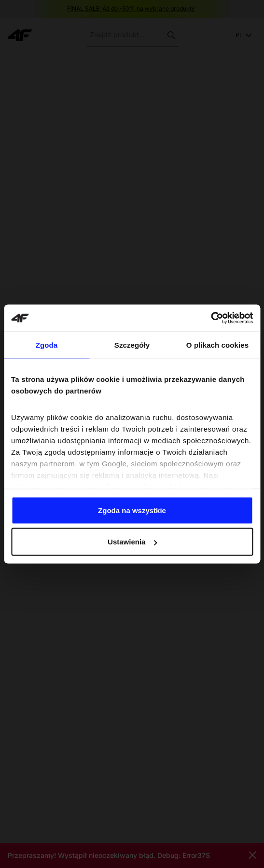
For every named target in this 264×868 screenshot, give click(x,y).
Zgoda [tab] (47, 345)
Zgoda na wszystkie (132, 510)
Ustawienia (132, 542)
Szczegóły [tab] (132, 345)
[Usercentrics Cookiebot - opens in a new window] (211, 318)
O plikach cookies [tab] (217, 345)
